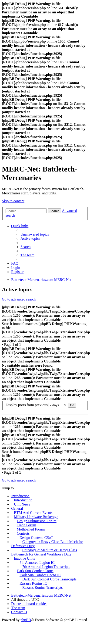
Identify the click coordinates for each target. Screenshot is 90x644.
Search (54, 211)
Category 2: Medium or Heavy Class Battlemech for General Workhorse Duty (44, 552)
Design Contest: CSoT (36, 538)
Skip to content (13, 201)
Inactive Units (24, 558)
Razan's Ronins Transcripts (43, 587)
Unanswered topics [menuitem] (35, 234)
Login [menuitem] (16, 268)
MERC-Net (63, 595)
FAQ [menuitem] (15, 263)
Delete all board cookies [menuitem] (29, 604)
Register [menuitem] (17, 272)
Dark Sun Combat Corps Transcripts (49, 579)
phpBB (26, 620)
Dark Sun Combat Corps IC (40, 575)
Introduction (20, 496)
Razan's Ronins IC (33, 583)
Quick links (20, 226)
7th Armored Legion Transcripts (46, 567)
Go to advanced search (19, 299)
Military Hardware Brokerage (36, 517)
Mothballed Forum (31, 529)
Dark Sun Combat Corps (35, 571)
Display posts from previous (36, 405)
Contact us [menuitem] (19, 612)
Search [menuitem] (26, 247)
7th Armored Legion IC (37, 563)
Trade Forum (26, 525)
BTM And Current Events (33, 513)
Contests (23, 533)
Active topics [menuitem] (30, 238)
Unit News (22, 504)
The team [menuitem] (27, 255)
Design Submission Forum (37, 521)
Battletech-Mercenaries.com (32, 595)
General (17, 508)
